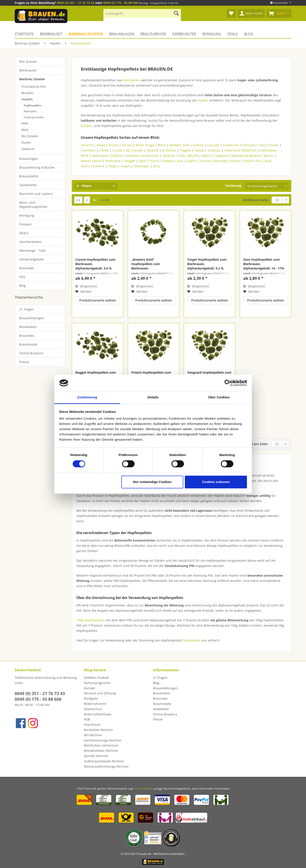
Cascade (213, 145)
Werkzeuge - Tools (33, 250)
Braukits (28, 93)
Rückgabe (91, 698)
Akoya (101, 145)
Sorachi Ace (252, 161)
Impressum (92, 725)
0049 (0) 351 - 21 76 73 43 (76, 3)
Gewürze (28, 149)
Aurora (127, 145)
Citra (261, 145)
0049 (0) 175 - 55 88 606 (121, 3)
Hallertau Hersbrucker (143, 156)
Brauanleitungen (32, 318)
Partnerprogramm (97, 683)
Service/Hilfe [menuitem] (279, 3)
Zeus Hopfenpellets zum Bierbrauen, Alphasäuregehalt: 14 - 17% (264, 264)
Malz (25, 130)
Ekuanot (153, 150)
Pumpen (25, 224)
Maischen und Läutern (36, 194)
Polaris (154, 161)
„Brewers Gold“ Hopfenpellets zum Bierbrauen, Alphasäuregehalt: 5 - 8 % (150, 264)
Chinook (248, 145)
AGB (87, 719)
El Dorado (169, 150)
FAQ (22, 277)
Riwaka (168, 161)
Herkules (169, 156)
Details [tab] (153, 397)
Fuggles (185, 150)
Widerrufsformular (98, 714)
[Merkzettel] (231, 13)
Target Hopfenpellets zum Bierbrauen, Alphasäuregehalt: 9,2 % (207, 264)
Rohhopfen (30, 111)
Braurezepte (28, 344)
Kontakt (89, 688)
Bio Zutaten (30, 136)
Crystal (117, 150)
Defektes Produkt (96, 678)
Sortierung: (234, 186)
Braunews (27, 268)
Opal (142, 161)
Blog (22, 286)
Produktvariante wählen (98, 300)
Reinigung (27, 215)
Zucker (26, 142)
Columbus (88, 150)
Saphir (192, 161)
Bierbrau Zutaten (32, 79)
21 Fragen (27, 309)
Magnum (222, 156)
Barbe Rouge (145, 145)
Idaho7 (207, 156)
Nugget (130, 161)
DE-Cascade (134, 150)
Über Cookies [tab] (219, 397)
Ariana (113, 145)
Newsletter (161, 709)
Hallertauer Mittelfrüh (240, 150)
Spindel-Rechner (96, 756)
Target (125, 166)
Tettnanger (141, 166)
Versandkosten (143, 789)
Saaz (180, 161)
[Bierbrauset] (51, 34)
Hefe (25, 123)
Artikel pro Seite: (256, 200)
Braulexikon (28, 327)
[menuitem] (142, 15)
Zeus (157, 166)
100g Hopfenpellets (91, 620)
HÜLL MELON (189, 156)
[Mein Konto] (251, 13)
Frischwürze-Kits (34, 86)
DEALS (24, 233)
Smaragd (221, 161)
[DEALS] (233, 34)
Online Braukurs (31, 353)
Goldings (214, 150)
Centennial (231, 145)
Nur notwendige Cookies (152, 482)
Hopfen (27, 99)
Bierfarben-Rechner (98, 730)
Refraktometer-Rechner (101, 751)
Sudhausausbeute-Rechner (104, 761)
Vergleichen (86, 286)
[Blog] (249, 34)
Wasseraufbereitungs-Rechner (106, 766)
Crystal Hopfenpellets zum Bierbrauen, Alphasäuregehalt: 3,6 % (95, 264)
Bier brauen (28, 61)
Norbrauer (113, 161)
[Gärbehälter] (184, 34)
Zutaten (86, 126)
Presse (24, 362)
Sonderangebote (31, 259)
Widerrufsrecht (95, 704)
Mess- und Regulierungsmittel (33, 205)
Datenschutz (93, 709)
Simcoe (206, 161)
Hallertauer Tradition (107, 156)
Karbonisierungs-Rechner (103, 740)
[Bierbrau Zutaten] (86, 34)
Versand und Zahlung (100, 693)
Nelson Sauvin (91, 161)
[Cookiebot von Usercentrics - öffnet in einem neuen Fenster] (228, 383)
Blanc (162, 145)
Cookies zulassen (216, 482)
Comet (104, 150)
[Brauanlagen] (122, 34)
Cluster (274, 145)
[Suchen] (176, 13)
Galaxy (199, 150)
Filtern (84, 186)
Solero (235, 161)
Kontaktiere (193, 640)
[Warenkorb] (279, 13)
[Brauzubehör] (153, 34)
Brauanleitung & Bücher (37, 167)
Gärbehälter (28, 185)
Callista (198, 145)
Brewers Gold (179, 145)
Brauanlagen (29, 159)
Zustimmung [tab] (87, 397)
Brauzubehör (29, 176)
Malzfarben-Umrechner (101, 745)
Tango (112, 166)
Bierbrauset (28, 70)
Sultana (99, 166)
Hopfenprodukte (34, 117)
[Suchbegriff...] (142, 13)
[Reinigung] (212, 34)
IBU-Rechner (93, 735)
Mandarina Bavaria (246, 156)
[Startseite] (26, 34)
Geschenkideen (31, 242)
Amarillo (87, 145)
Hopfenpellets (32, 105)
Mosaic (269, 156)
